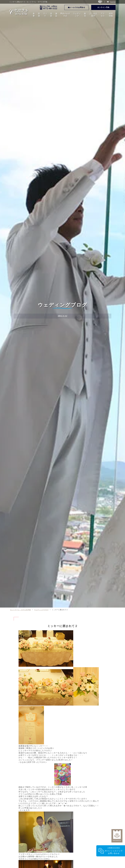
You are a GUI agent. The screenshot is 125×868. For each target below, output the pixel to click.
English (113, 2)
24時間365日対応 (114, 851)
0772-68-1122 (50, 8)
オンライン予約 (103, 7)
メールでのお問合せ (77, 7)
